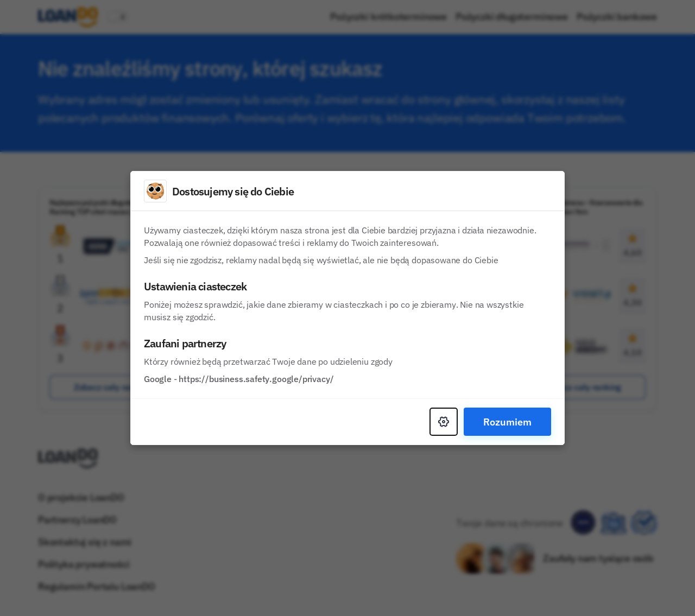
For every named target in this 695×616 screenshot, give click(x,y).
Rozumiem (507, 422)
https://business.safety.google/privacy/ (256, 379)
